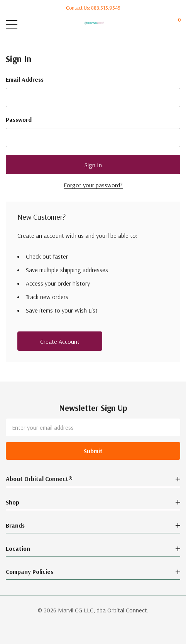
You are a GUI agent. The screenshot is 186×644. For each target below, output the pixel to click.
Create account (60, 341)
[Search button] (28, 24)
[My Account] (160, 24)
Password (19, 119)
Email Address (25, 79)
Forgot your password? (93, 185)
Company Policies (30, 572)
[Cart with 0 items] (175, 24)
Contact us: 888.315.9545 (93, 8)
